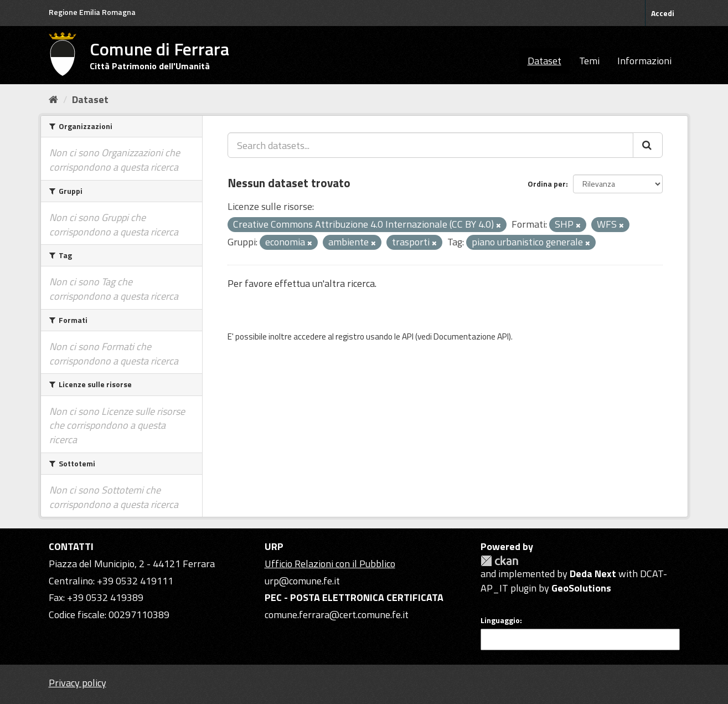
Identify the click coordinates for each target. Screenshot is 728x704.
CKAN (499, 561)
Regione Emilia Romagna (92, 12)
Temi (589, 61)
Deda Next (593, 574)
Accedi (663, 13)
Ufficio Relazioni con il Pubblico (330, 564)
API (408, 336)
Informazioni (644, 61)
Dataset (544, 61)
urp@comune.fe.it (302, 581)
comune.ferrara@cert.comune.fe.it (337, 615)
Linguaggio (500, 620)
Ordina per (547, 184)
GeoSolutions (581, 588)
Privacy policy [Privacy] (78, 683)
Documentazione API (471, 336)
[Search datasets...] (430, 145)
